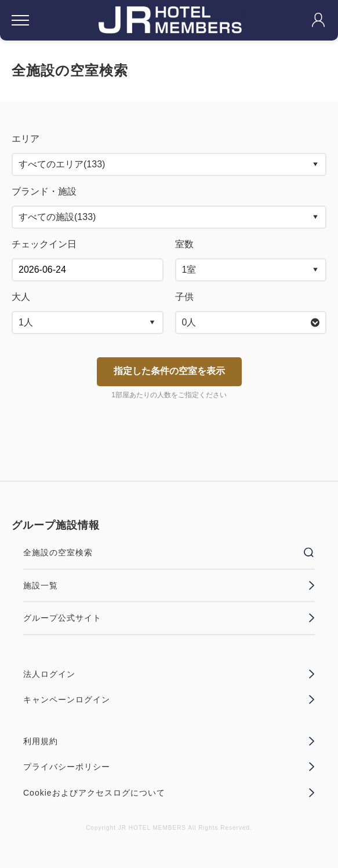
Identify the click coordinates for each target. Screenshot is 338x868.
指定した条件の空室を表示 (169, 371)
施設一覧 (169, 585)
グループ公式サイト (169, 618)
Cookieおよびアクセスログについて (169, 793)
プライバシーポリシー (169, 767)
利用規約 (169, 741)
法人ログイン (169, 674)
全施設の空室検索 (169, 552)
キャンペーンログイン (169, 699)
